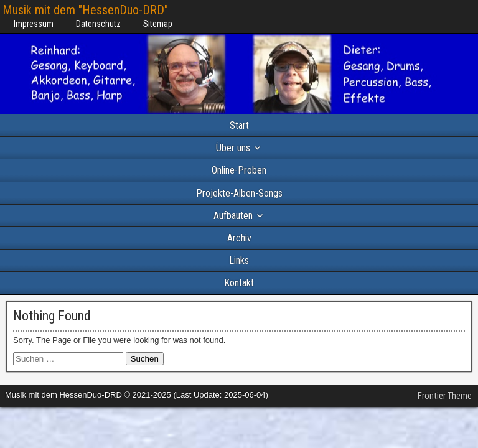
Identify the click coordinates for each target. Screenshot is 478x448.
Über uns (233, 148)
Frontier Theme (445, 396)
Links (239, 260)
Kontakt (239, 283)
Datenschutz (98, 24)
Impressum (34, 24)
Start (239, 125)
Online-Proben (239, 170)
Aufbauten (233, 216)
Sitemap (158, 24)
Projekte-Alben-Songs (239, 193)
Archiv (239, 238)
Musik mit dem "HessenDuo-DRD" (85, 10)
